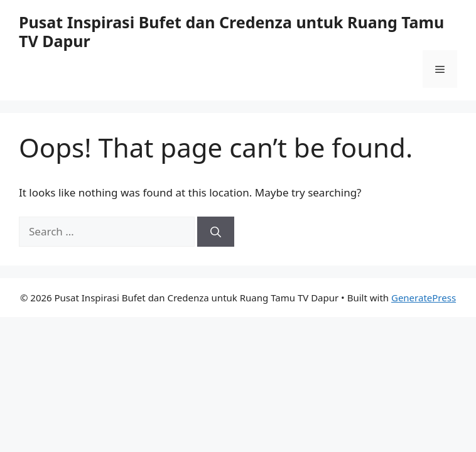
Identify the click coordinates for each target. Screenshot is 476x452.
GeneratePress (424, 298)
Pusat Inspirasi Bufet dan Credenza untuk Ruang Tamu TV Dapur (231, 31)
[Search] (216, 232)
